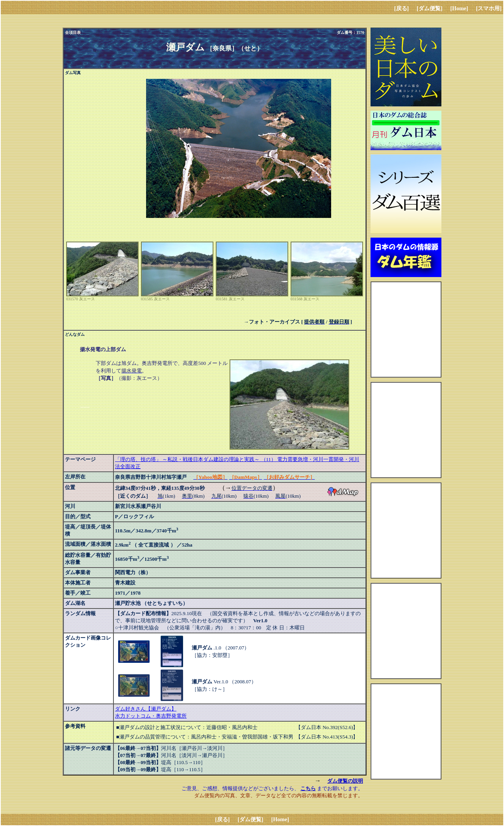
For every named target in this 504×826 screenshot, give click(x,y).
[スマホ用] (489, 8)
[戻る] (401, 8)
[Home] (459, 8)
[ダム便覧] (429, 8)
